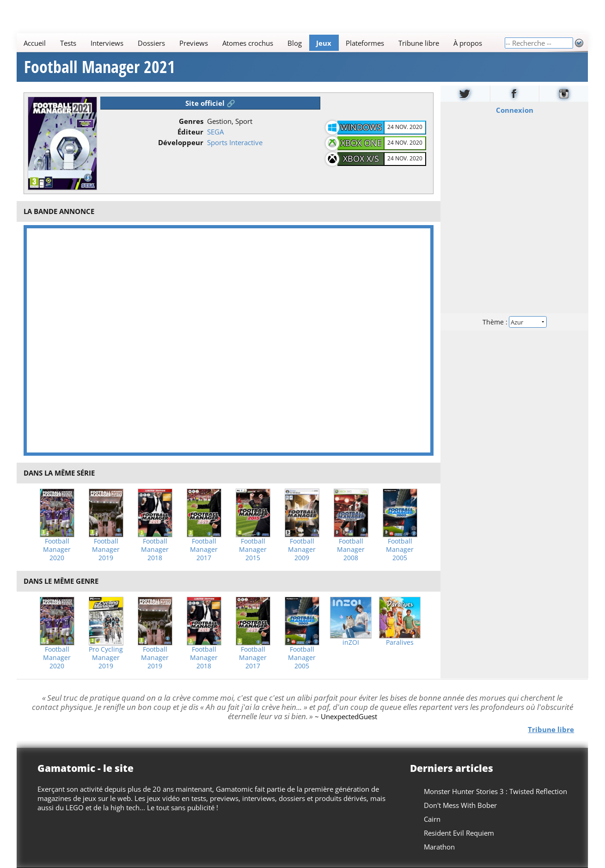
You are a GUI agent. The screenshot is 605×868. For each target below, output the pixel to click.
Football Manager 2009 (302, 550)
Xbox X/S (361, 159)
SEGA (215, 132)
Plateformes (365, 43)
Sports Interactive (235, 142)
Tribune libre (419, 43)
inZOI (351, 642)
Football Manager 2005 (400, 550)
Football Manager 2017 (204, 550)
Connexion (514, 110)
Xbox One (361, 143)
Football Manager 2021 (100, 67)
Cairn (433, 819)
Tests (69, 43)
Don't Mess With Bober (461, 805)
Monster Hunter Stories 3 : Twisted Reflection (496, 791)
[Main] (260, 43)
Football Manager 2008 (351, 550)
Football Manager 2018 (155, 550)
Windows (361, 127)
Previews (194, 43)
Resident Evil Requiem (459, 833)
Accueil (35, 43)
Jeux (324, 43)
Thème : (514, 322)
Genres (191, 121)
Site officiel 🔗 (210, 103)
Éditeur (190, 132)
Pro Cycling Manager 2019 (106, 658)
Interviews (107, 43)
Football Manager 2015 (253, 550)
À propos (468, 43)
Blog (295, 43)
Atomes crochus (248, 43)
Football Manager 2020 (57, 550)
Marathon (440, 847)
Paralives (400, 642)
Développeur (181, 142)
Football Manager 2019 (106, 550)
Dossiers (152, 43)
